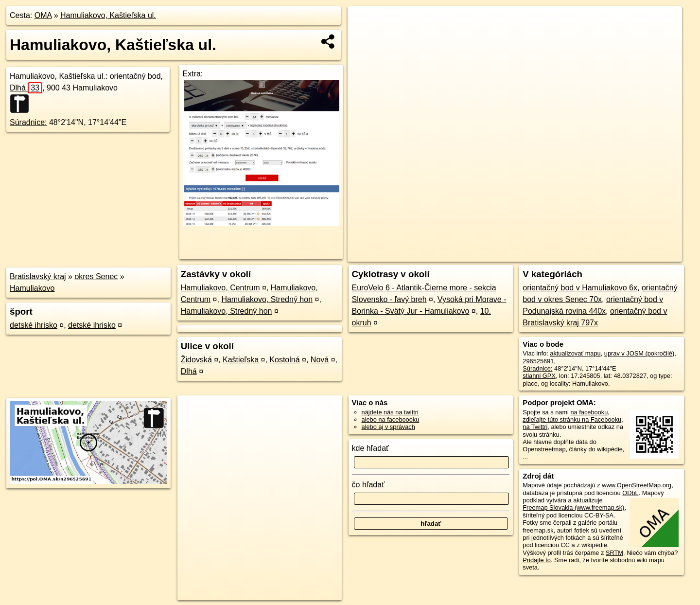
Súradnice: (28, 122)
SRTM (614, 553)
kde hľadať (371, 448)
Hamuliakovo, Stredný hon (267, 299)
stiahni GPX (539, 376)
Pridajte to (537, 560)
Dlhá (26, 88)
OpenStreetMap (517, 254)
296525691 (538, 361)
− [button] (364, 38)
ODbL (630, 493)
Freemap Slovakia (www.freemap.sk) (573, 507)
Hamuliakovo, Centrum (220, 288)
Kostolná (284, 360)
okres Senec (96, 276)
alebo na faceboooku (391, 419)
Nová (320, 360)
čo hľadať (368, 485)
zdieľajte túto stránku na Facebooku (572, 419)
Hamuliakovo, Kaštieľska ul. (108, 15)
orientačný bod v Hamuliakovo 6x (580, 288)
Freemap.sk (568, 254)
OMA (43, 15)
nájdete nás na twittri (390, 412)
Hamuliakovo (32, 288)
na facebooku (589, 412)
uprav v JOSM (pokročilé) (639, 353)
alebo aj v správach (388, 427)
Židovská (196, 360)
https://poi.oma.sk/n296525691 (640, 254)
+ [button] (364, 23)
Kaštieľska (241, 360)
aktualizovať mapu (575, 353)
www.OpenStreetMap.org (637, 485)
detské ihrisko (34, 325)
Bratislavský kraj (38, 276)
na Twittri (535, 427)
